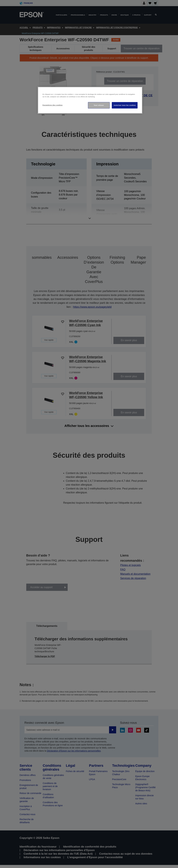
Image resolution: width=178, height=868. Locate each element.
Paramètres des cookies (53, 105)
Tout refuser (99, 105)
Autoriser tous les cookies (125, 105)
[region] (90, 100)
